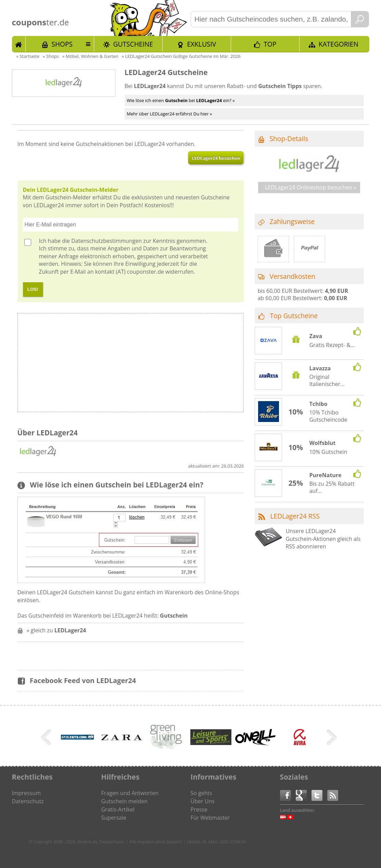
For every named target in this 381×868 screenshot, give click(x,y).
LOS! (33, 289)
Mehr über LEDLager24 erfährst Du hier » (169, 114)
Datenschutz (28, 801)
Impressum (26, 793)
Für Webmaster (210, 818)
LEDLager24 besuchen (216, 158)
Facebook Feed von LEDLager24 (83, 680)
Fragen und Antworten (130, 793)
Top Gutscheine (294, 316)
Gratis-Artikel (118, 809)
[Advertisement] (187, 364)
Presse (199, 809)
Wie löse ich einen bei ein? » (181, 100)
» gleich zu (56, 630)
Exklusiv (201, 44)
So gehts (201, 793)
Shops (62, 44)
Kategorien (339, 44)
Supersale (114, 818)
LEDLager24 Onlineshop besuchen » (311, 187)
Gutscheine (133, 44)
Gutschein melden (125, 801)
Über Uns (203, 801)
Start (19, 44)
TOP (270, 44)
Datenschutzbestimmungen (106, 241)
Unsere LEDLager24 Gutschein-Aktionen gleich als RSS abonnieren (323, 539)
